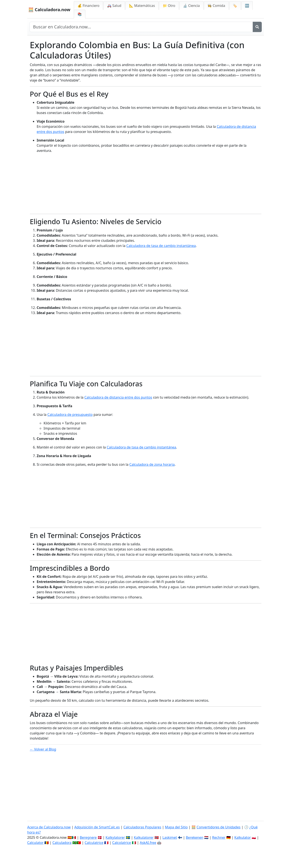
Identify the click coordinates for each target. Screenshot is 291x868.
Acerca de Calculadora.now (49, 827)
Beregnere (88, 837)
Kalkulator (243, 837)
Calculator (35, 843)
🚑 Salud (114, 6)
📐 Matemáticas (142, 6)
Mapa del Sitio (176, 827)
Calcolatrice (122, 843)
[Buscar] (257, 27)
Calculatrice (94, 843)
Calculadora (62, 843)
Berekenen (195, 837)
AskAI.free (148, 843)
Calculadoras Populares (142, 827)
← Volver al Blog (43, 749)
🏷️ (235, 6)
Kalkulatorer (144, 837)
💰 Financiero (88, 6)
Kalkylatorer (115, 837)
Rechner (219, 837)
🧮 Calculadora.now (49, 10)
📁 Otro (169, 6)
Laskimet (170, 837)
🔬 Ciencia (191, 6)
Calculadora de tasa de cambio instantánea (161, 246)
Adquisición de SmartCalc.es (97, 827)
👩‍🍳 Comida (216, 6)
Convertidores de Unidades (219, 827)
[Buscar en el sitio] (141, 27)
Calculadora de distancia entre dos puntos (118, 397)
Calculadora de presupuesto (70, 415)
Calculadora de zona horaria (152, 464)
